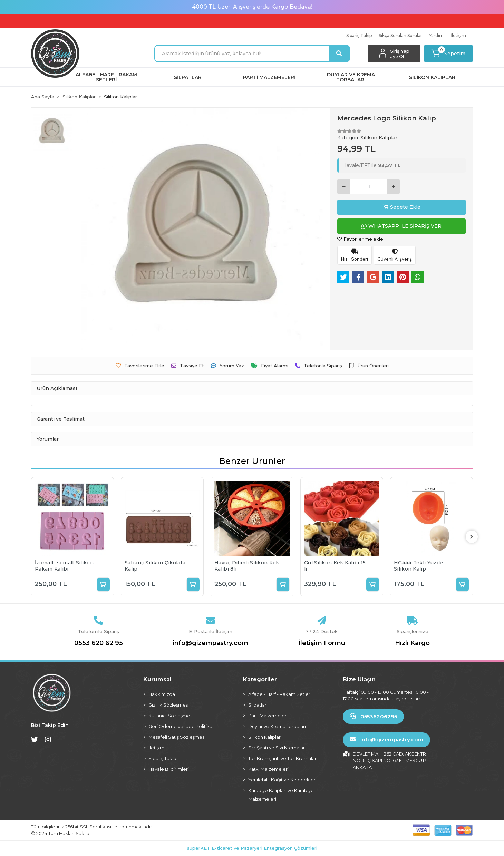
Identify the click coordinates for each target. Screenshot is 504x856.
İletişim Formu (322, 643)
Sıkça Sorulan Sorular (400, 35)
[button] (449, 53)
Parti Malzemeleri (268, 716)
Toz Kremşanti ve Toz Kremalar (282, 758)
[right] (473, 537)
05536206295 (373, 716)
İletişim (458, 35)
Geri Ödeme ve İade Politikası (182, 726)
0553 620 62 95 (99, 643)
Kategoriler (260, 679)
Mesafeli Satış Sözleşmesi (177, 737)
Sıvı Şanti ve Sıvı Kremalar (277, 748)
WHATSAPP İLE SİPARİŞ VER (401, 226)
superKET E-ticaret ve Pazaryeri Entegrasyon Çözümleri (252, 848)
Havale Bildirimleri (169, 769)
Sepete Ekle (402, 207)
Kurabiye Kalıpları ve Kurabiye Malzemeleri (281, 795)
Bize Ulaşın (359, 679)
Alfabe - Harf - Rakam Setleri (280, 694)
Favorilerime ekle (360, 239)
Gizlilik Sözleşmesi (169, 705)
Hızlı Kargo (412, 643)
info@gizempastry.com (210, 643)
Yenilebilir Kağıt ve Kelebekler (282, 780)
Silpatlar (257, 705)
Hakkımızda (162, 694)
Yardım (436, 35)
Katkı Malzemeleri (268, 769)
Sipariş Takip (359, 35)
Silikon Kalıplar (264, 737)
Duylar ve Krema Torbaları (277, 726)
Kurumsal (157, 679)
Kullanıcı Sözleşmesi (171, 716)
